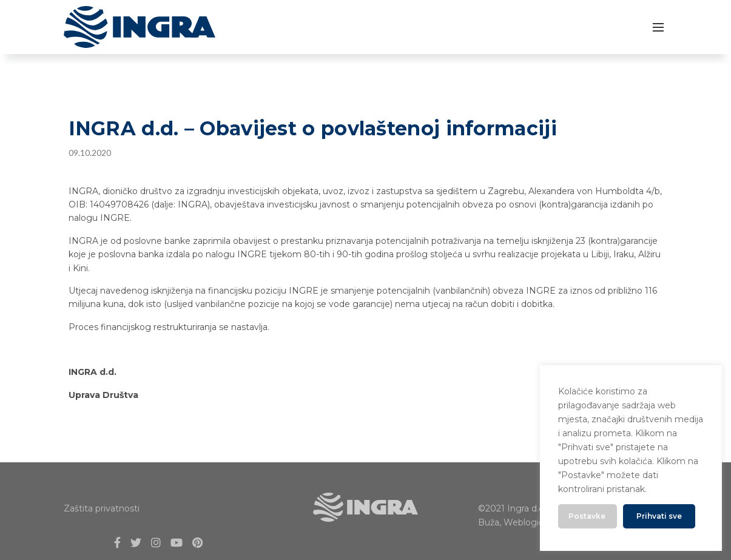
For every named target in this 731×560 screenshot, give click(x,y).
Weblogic (524, 522)
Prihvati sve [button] (659, 516)
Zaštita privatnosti (102, 508)
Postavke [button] (587, 516)
